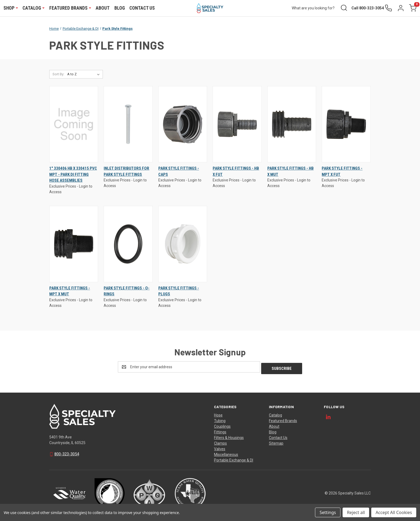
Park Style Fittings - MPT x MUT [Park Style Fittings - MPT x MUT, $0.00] (70, 292)
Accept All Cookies (394, 512)
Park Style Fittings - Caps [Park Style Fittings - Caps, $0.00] (179, 172)
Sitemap (276, 442)
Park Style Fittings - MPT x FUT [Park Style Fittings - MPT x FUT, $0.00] (342, 172)
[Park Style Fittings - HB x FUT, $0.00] (237, 125)
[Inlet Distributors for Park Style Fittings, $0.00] (128, 125)
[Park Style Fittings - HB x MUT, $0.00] (292, 125)
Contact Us (142, 8)
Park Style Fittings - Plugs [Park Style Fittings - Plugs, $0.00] (179, 292)
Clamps (220, 442)
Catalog (34, 8)
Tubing (220, 420)
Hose (218, 414)
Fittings (220, 431)
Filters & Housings (229, 437)
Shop (11, 8)
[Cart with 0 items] (412, 8)
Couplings (222, 425)
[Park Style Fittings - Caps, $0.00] (183, 125)
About (103, 8)
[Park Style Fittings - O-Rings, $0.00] (128, 245)
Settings (328, 512)
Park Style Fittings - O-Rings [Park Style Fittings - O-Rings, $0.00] (127, 292)
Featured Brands (70, 8)
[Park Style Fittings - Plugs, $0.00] (183, 245)
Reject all (356, 512)
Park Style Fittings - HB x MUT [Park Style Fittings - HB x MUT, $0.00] (290, 172)
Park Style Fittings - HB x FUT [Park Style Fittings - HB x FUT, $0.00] (236, 172)
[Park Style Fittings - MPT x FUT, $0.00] (346, 125)
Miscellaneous (226, 453)
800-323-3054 (67, 453)
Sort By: (58, 75)
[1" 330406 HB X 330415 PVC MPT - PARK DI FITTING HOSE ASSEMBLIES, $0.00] (74, 125)
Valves (220, 448)
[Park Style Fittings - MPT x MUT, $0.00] (74, 245)
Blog (120, 8)
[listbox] (85, 75)
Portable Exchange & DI (234, 459)
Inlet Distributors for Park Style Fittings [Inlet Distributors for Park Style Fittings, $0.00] (126, 172)
